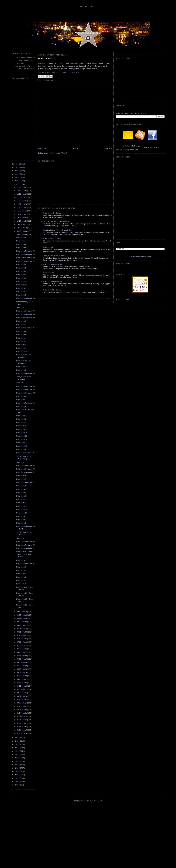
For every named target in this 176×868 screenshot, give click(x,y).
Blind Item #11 (22, 288)
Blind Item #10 (22, 292)
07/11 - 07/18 (22, 642)
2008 (17, 778)
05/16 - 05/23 (22, 669)
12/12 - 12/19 (22, 194)
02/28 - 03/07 (22, 706)
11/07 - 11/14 (22, 211)
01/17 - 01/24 (22, 727)
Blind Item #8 (21, 238)
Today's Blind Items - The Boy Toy (56, 222)
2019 (17, 741)
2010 (17, 771)
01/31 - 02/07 (22, 720)
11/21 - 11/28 (22, 204)
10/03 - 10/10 (22, 228)
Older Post (108, 148)
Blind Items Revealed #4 (25, 251)
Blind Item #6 (21, 244)
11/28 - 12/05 (22, 201)
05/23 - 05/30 (22, 666)
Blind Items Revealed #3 (25, 254)
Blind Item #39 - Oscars (52, 290)
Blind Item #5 (21, 248)
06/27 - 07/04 (22, 649)
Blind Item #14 (22, 278)
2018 (17, 744)
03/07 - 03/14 (22, 703)
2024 (17, 174)
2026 (17, 167)
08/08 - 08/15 (22, 629)
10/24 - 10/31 (22, 218)
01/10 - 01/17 (22, 730)
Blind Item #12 (22, 285)
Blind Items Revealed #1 (25, 261)
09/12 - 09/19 (22, 612)
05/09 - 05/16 (22, 672)
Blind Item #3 (21, 268)
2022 (17, 181)
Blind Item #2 (21, 271)
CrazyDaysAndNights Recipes (140, 256)
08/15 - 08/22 (22, 625)
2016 (17, 751)
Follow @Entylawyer (152, 147)
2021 (17, 184)
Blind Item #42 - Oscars (52, 239)
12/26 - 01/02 (22, 187)
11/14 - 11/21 (22, 207)
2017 (17, 748)
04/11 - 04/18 (22, 686)
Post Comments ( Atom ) (58, 153)
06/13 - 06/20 (22, 656)
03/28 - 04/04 (22, 693)
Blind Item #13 (22, 281)
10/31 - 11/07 (22, 214)
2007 (17, 782)
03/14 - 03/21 (22, 700)
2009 (17, 775)
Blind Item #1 (21, 275)
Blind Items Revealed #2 (25, 258)
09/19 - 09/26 (22, 235)
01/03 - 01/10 (22, 733)
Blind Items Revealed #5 (25, 298)
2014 (17, 758)
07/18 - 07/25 (22, 639)
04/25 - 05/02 (22, 679)
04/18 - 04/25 (22, 683)
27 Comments (73, 72)
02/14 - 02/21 (22, 713)
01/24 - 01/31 (22, 723)
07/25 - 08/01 (22, 635)
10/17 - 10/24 (22, 221)
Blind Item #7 (21, 241)
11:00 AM (63, 72)
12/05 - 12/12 (22, 197)
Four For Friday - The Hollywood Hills (57, 230)
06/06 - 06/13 (22, 659)
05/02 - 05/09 (22, 676)
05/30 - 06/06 (22, 662)
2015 (17, 754)
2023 (17, 177)
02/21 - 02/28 (22, 710)
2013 (17, 761)
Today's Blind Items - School (54, 256)
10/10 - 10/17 (22, 224)
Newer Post (43, 148)
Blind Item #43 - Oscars (52, 213)
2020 (17, 738)
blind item (49, 80)
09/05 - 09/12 (22, 615)
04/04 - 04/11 (22, 689)
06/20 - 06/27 (22, 652)
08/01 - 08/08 (22, 632)
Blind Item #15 (22, 429)
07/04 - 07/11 (22, 645)
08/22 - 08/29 (22, 622)
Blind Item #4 (21, 265)
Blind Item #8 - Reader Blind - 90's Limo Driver (25, 554)
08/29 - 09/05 (22, 618)
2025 (17, 171)
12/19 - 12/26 (22, 191)
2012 (17, 765)
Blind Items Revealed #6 (53, 264)
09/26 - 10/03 (22, 231)
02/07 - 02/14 (22, 716)
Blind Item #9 (21, 295)
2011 (17, 768)
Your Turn (20, 308)
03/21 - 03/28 (22, 696)
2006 (17, 785)
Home (76, 148)
